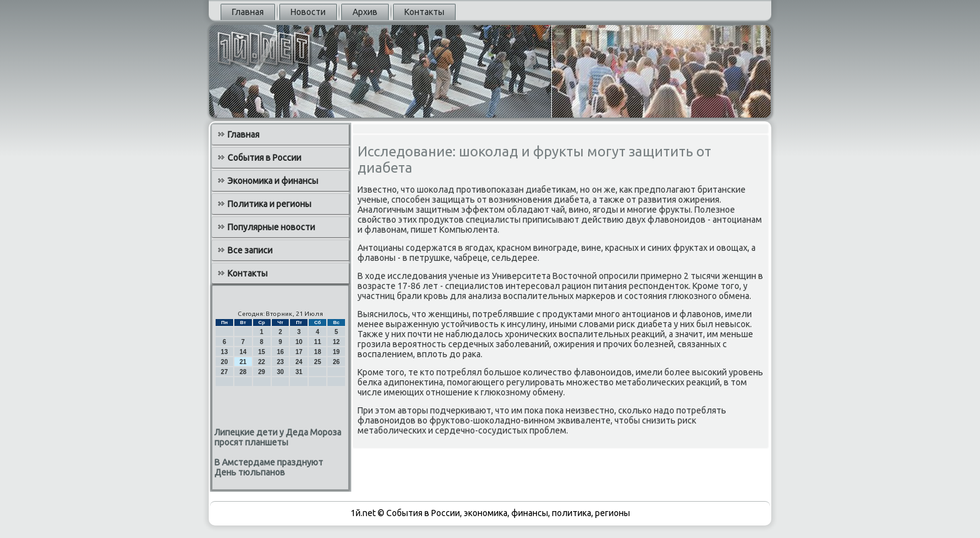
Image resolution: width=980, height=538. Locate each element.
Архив (365, 12)
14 (243, 352)
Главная (248, 12)
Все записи (250, 250)
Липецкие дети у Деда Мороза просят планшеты (278, 437)
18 (318, 352)
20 (224, 362)
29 (262, 372)
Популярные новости (271, 227)
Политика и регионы (269, 204)
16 (280, 352)
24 (299, 362)
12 (336, 342)
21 (243, 362)
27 (224, 372)
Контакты (424, 12)
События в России (264, 158)
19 (336, 352)
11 (318, 342)
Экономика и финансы (273, 181)
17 (299, 352)
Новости (308, 12)
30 (280, 372)
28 (243, 372)
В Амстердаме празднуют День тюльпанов (269, 467)
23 (280, 362)
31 (299, 372)
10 (299, 342)
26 (336, 362)
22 (262, 362)
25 (318, 362)
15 (262, 352)
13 (224, 352)
